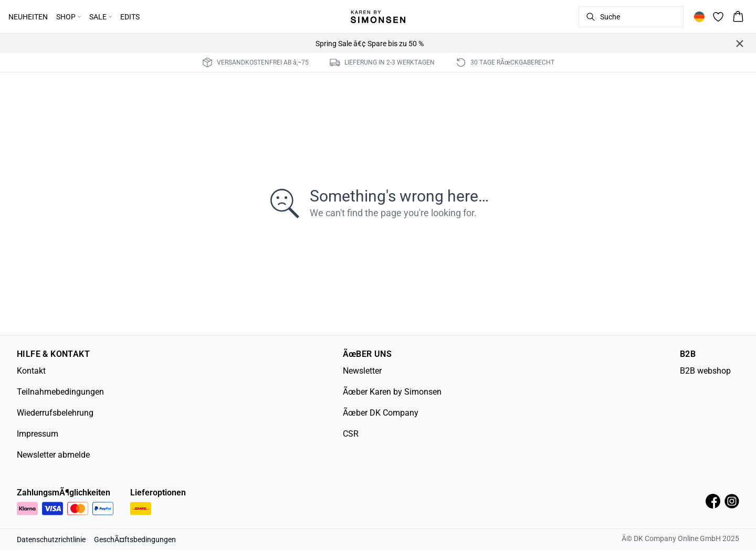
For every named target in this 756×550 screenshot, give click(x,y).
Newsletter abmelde (53, 455)
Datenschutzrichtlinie (51, 540)
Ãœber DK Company (381, 413)
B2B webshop (705, 371)
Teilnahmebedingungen (60, 392)
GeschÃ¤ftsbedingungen (135, 540)
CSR (351, 434)
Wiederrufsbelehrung (55, 413)
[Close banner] (740, 44)
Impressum (38, 434)
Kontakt (31, 371)
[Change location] (699, 17)
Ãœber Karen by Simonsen (392, 392)
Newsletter (362, 371)
